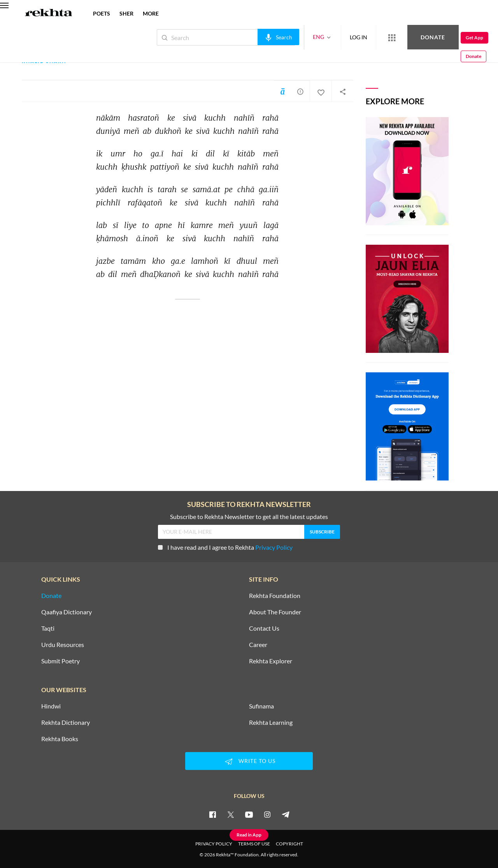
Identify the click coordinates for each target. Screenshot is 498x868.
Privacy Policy (274, 547)
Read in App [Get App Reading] (249, 835)
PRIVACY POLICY (214, 844)
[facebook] (212, 814)
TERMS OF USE (254, 844)
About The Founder (275, 612)
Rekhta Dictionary (66, 722)
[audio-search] (252, 37)
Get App (448, 38)
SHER (126, 13)
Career (258, 645)
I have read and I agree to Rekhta (225, 547)
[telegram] (286, 814)
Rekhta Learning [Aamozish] (271, 722)
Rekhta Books (60, 739)
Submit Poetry (60, 661)
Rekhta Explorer (271, 661)
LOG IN (332, 37)
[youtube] (249, 814)
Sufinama (261, 706)
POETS (102, 13)
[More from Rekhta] (366, 37)
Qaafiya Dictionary (67, 612)
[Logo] (49, 14)
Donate (407, 37)
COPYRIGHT (289, 844)
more (151, 13)
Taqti (48, 628)
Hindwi (51, 706)
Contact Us (264, 628)
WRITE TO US (249, 761)
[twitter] (231, 814)
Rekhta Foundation (275, 596)
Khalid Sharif (45, 61)
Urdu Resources (63, 645)
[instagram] (267, 814)
